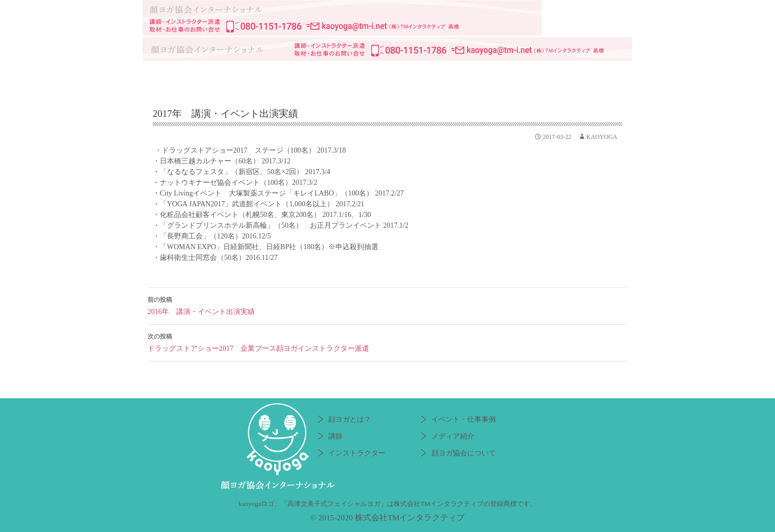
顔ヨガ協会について (582, 75)
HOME (168, 75)
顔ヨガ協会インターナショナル (387, 18)
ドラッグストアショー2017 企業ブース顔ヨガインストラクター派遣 (387, 341)
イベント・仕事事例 (426, 75)
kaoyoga (602, 137)
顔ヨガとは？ (224, 75)
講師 (278, 75)
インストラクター (342, 75)
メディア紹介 (500, 75)
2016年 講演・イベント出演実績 (387, 305)
